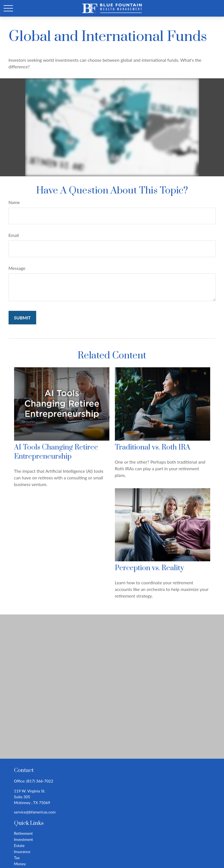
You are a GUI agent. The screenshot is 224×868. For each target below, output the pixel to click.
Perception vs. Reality (149, 568)
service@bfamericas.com (35, 812)
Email (14, 235)
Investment (24, 839)
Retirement (23, 833)
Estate (19, 845)
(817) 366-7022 (40, 781)
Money (20, 864)
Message (17, 268)
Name (14, 202)
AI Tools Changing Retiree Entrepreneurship (56, 452)
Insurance (22, 852)
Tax (17, 858)
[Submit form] (23, 318)
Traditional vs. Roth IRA (153, 447)
